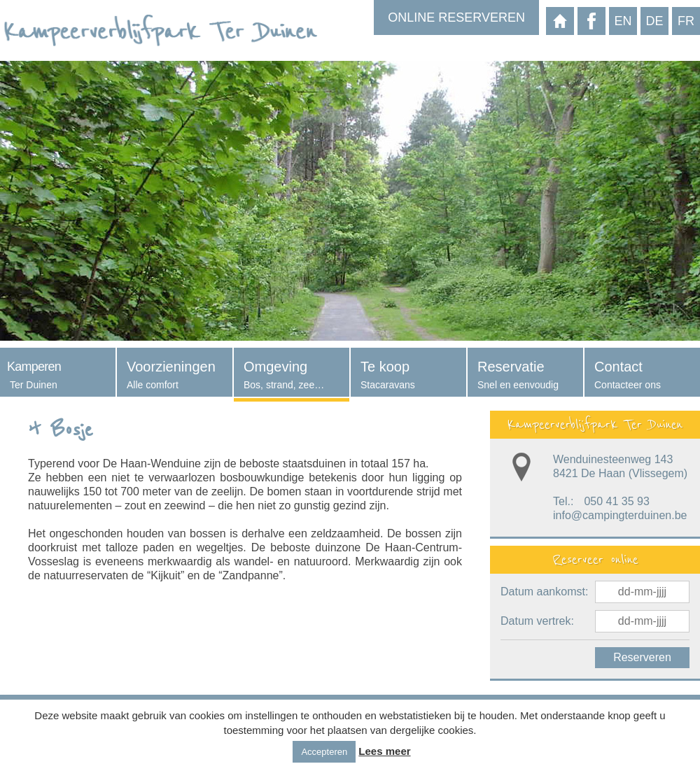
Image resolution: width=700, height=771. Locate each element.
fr (686, 21)
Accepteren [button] (324, 752)
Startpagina (560, 21)
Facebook (591, 21)
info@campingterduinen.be (620, 515)
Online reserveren (456, 17)
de (654, 21)
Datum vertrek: (537, 621)
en (623, 21)
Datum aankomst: (544, 592)
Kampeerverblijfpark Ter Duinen (595, 425)
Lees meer (384, 751)
